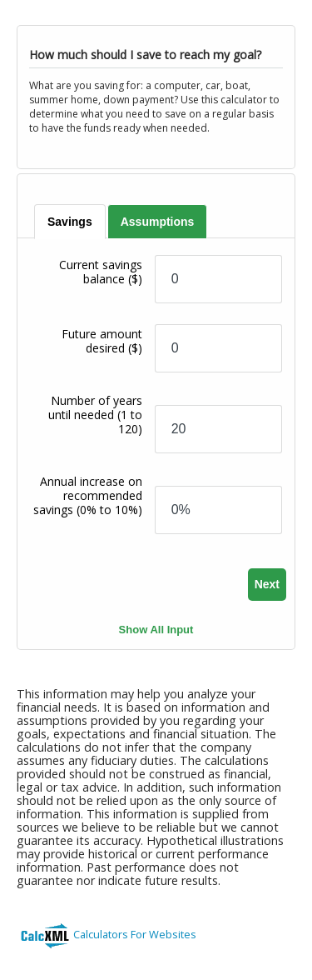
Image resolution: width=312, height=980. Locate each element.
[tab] (71, 222)
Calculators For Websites (135, 934)
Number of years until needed (95, 415)
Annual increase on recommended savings (88, 495)
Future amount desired (102, 341)
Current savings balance (101, 272)
